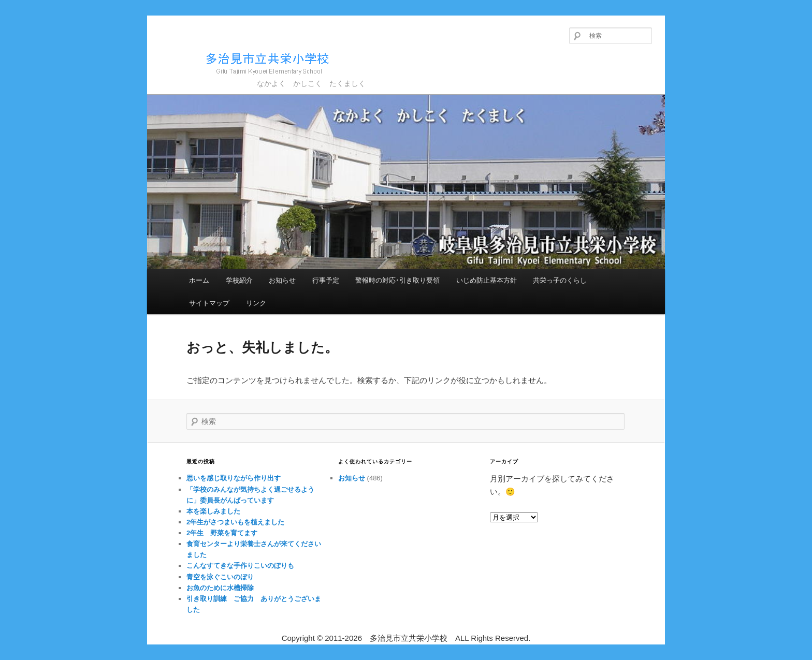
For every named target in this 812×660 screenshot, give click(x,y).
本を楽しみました (213, 511)
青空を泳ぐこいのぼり (220, 577)
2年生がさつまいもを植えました (235, 522)
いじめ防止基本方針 (487, 280)
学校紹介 (239, 280)
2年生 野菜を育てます (222, 533)
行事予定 (326, 280)
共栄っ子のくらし (560, 280)
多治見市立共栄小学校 (248, 62)
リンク (256, 303)
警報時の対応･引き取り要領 (397, 280)
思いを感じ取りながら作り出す (234, 478)
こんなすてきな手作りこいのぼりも (240, 566)
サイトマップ (209, 303)
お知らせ (282, 280)
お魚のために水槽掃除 (220, 588)
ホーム (199, 280)
